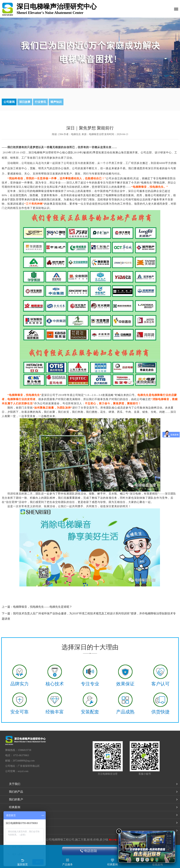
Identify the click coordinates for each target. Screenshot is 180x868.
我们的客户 (16, 799)
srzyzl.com (23, 771)
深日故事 (25, 102)
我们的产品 (16, 792)
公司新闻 (9, 102)
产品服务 (67, 864)
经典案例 (15, 807)
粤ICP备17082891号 (118, 840)
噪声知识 (56, 102)
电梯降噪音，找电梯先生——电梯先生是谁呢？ (43, 607)
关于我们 (15, 784)
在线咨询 (157, 864)
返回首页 (22, 864)
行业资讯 (40, 102)
